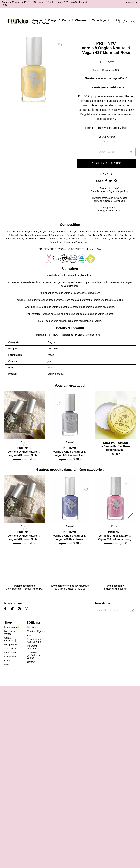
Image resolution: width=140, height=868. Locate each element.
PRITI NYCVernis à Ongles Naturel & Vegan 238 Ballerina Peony (115, 536)
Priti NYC (90, 275)
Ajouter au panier (106, 163)
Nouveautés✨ (12, 627)
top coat (63, 307)
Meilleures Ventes (10, 633)
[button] (59, 71)
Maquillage (99, 20)
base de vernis (62, 293)
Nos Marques (11, 657)
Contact (31, 662)
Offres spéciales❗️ (11, 639)
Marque (40, 335)
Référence (68, 335)
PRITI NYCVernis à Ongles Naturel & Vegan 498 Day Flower (70, 536)
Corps (66, 20)
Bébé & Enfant (40, 23)
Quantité (105, 152)
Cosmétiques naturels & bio (34, 641)
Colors (8, 661)
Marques (37, 20)
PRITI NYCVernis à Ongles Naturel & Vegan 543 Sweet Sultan (24, 452)
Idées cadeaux (12, 653)
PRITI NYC (106, 43)
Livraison (32, 627)
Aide (29, 635)
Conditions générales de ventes (34, 655)
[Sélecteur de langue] (132, 3)
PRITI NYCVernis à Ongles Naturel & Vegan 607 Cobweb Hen (70, 452)
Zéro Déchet (11, 649)
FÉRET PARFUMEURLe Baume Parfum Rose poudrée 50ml (115, 446)
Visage (52, 20)
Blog (7, 665)
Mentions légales (36, 631)
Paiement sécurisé (32, 647)
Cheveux (81, 20)
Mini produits (11, 645)
